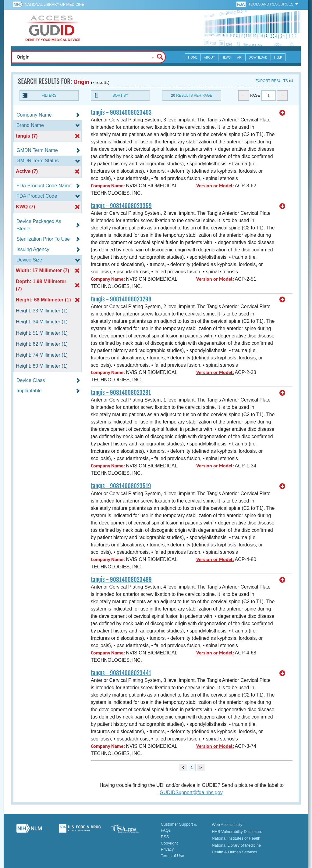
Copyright (169, 843)
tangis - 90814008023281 (121, 393)
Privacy (167, 849)
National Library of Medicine (54, 5)
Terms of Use (173, 856)
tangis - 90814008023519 (121, 486)
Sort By (120, 95)
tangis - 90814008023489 (121, 580)
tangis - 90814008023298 (121, 299)
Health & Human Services (234, 852)
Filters (49, 95)
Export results (272, 81)
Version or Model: (215, 186)
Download (258, 57)
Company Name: (108, 186)
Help (278, 57)
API (240, 57)
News (226, 57)
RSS (165, 837)
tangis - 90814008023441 (121, 673)
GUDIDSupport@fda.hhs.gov (191, 792)
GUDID (52, 28)
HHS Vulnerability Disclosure (237, 832)
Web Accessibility (227, 825)
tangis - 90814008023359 (121, 206)
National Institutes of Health (236, 838)
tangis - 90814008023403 (121, 113)
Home (193, 57)
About (209, 57)
